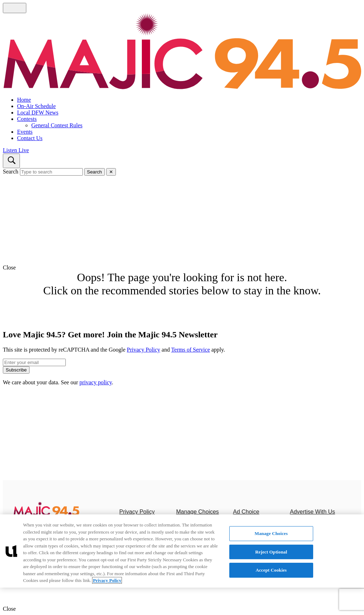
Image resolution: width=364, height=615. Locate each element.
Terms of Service (190, 350)
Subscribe (16, 370)
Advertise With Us (312, 512)
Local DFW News (38, 113)
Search (11, 172)
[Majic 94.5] (46, 514)
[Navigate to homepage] (182, 52)
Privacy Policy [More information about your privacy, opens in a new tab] (107, 580)
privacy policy (96, 382)
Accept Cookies (271, 570)
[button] (182, 268)
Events (25, 132)
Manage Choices (198, 512)
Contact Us (30, 138)
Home (24, 100)
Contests (27, 119)
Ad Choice (246, 512)
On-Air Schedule (36, 106)
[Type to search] (51, 172)
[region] (182, 551)
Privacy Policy (144, 350)
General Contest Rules (57, 125)
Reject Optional (271, 552)
